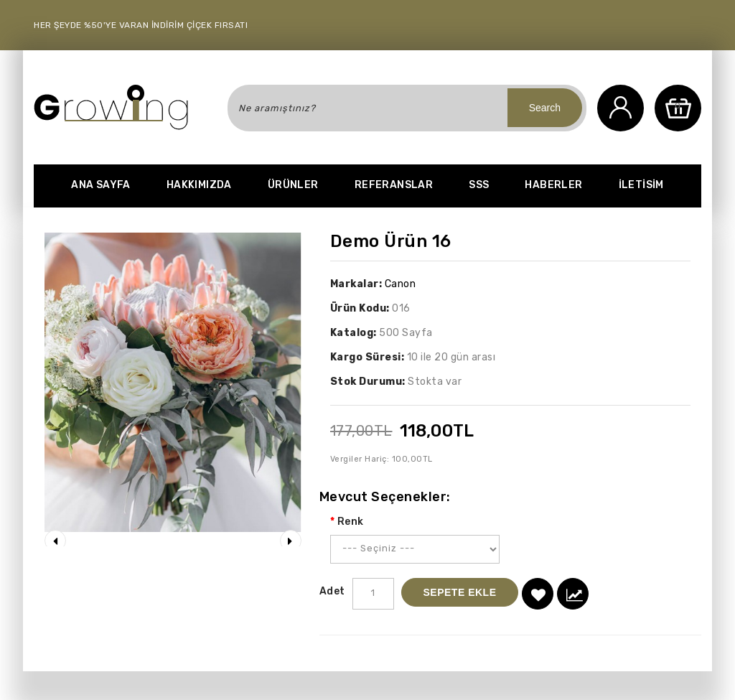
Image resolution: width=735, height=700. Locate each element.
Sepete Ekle (460, 592)
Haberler (553, 185)
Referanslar (394, 185)
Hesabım (621, 108)
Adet (332, 591)
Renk (351, 522)
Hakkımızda (199, 185)
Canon (401, 284)
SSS (479, 185)
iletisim (641, 185)
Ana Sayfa (101, 185)
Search (545, 108)
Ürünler (293, 185)
